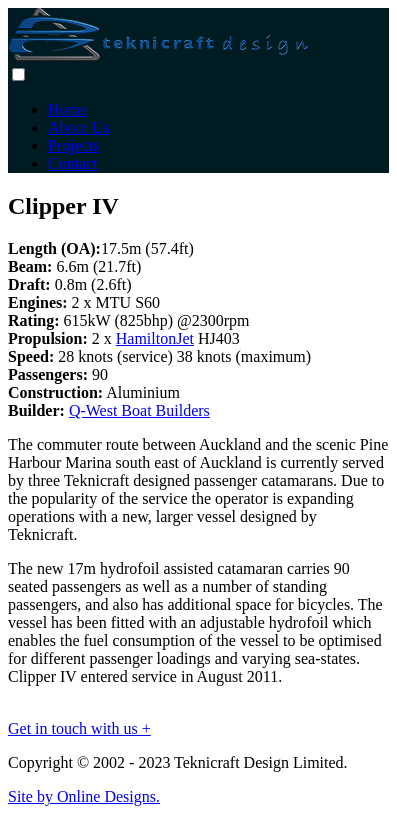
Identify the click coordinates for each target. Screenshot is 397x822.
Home (67, 109)
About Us (79, 127)
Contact (73, 163)
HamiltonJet (155, 338)
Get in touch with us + (79, 728)
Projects (74, 145)
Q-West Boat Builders (139, 410)
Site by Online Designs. (84, 796)
